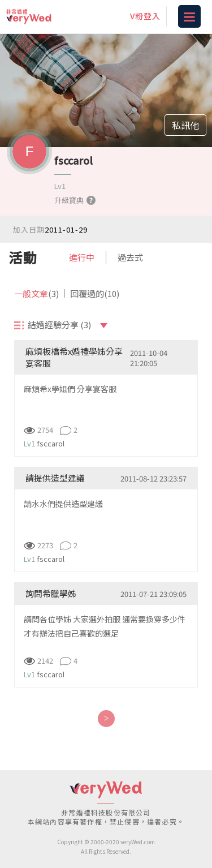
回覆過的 (95, 293)
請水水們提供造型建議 (63, 504)
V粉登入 (145, 16)
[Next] (106, 719)
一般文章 (36, 293)
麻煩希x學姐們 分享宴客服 (70, 389)
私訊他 (185, 125)
